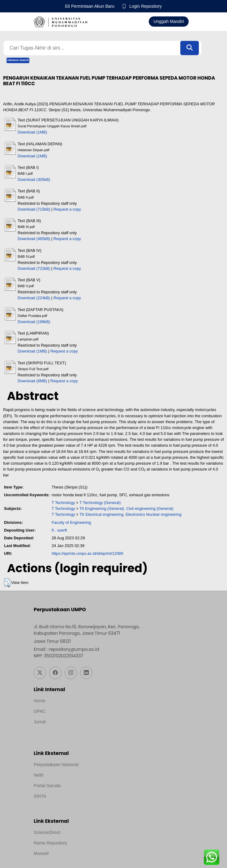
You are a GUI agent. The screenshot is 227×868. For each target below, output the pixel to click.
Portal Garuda (47, 786)
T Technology (63, 503)
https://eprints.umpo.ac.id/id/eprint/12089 (87, 553)
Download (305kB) (34, 180)
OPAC (40, 711)
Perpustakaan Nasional (56, 765)
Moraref (41, 853)
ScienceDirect (47, 832)
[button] (7, 583)
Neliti (39, 775)
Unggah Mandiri (169, 21)
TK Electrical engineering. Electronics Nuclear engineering (131, 514)
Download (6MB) (32, 381)
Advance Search (18, 60)
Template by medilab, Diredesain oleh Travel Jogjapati (86, 730)
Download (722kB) (34, 268)
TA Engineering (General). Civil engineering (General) (126, 509)
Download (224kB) (34, 298)
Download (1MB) (32, 132)
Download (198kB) (34, 322)
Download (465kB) (34, 239)
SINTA (40, 796)
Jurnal (40, 722)
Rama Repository (50, 843)
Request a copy (67, 209)
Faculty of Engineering (71, 522)
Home (39, 701)
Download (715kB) (34, 209)
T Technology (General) (100, 503)
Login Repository (146, 6)
